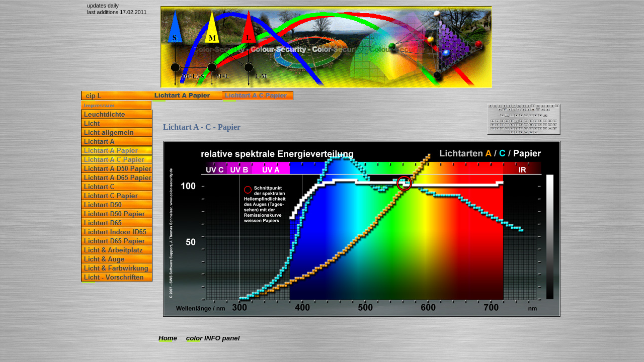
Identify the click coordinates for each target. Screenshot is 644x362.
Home (168, 338)
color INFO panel (213, 338)
